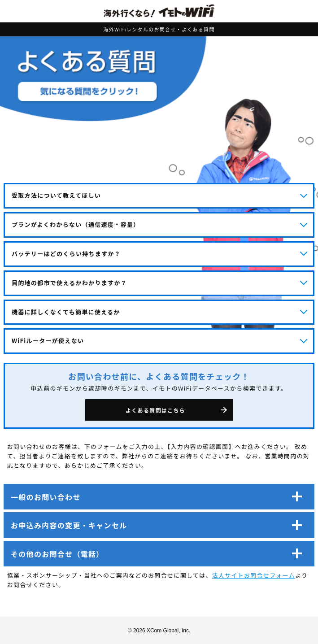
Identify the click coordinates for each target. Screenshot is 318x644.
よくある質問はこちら (155, 410)
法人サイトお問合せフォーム (254, 575)
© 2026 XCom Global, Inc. (159, 631)
